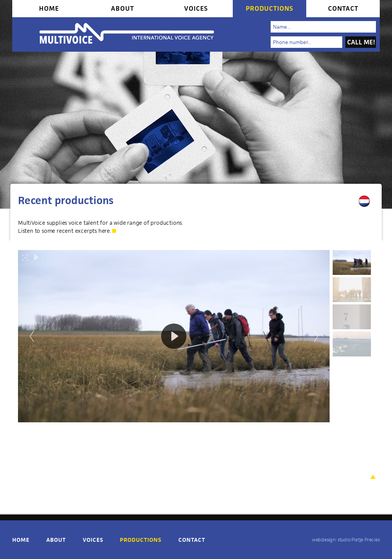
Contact (343, 8)
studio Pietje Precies (359, 540)
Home (49, 8)
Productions (269, 8)
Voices (196, 8)
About (122, 8)
